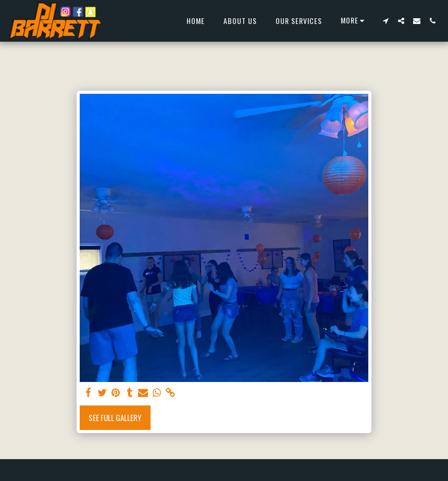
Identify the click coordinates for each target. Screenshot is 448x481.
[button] (385, 21)
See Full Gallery (115, 417)
